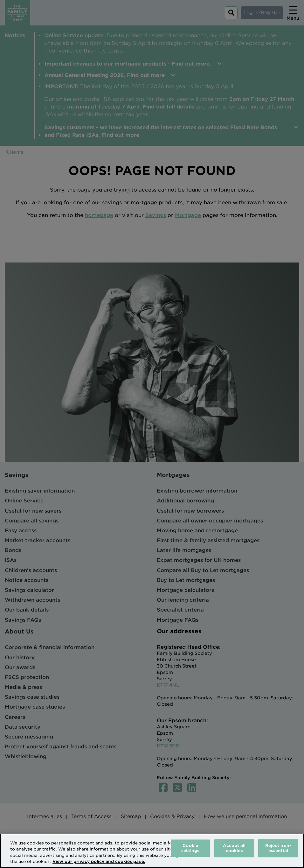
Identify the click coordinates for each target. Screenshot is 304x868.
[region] (152, 851)
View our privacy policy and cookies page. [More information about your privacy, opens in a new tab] (99, 861)
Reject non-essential (278, 848)
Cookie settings (190, 848)
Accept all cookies (234, 848)
